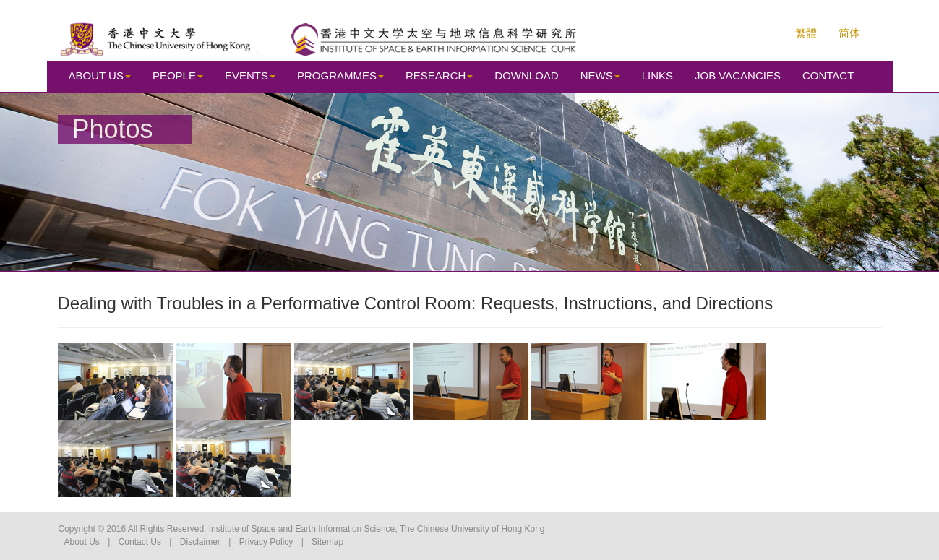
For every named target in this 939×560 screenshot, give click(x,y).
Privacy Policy (266, 542)
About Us (82, 542)
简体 (849, 33)
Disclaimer (200, 542)
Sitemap (327, 542)
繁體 (806, 33)
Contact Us (140, 542)
